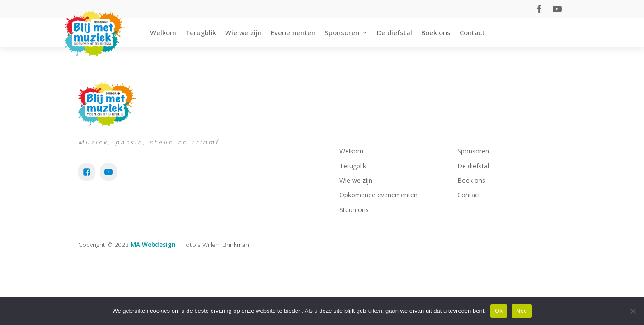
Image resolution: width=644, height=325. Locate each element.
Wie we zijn (243, 32)
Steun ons (354, 210)
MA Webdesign (153, 244)
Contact (472, 32)
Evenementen (293, 32)
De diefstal (395, 32)
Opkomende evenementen (378, 195)
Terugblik (201, 32)
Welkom (163, 32)
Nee (522, 311)
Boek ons (436, 32)
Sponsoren (346, 32)
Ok (499, 311)
